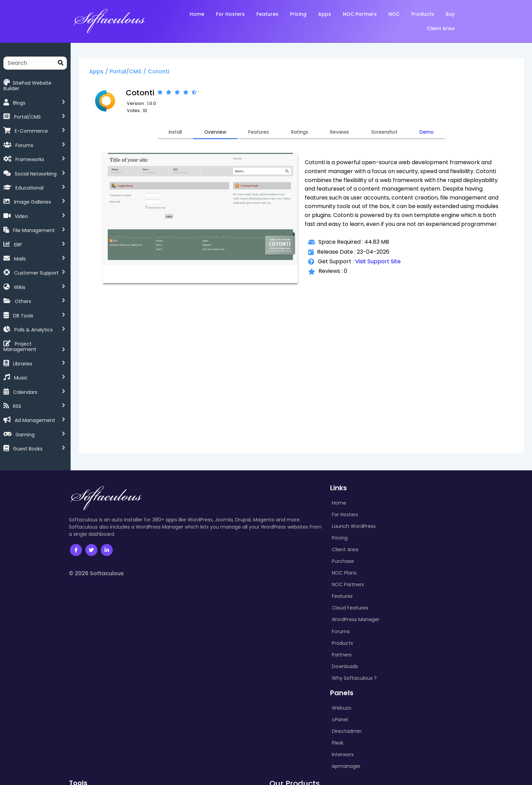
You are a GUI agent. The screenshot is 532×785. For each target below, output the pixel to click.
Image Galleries (33, 196)
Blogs (19, 97)
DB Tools (23, 310)
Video (21, 211)
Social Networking (36, 168)
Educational (29, 182)
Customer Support (36, 267)
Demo (458, 135)
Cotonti (180, 73)
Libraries (23, 353)
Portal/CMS (27, 111)
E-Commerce (31, 125)
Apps (118, 73)
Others (23, 296)
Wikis (20, 282)
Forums (24, 140)
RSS (17, 395)
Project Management (40, 338)
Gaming (25, 424)
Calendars (25, 381)
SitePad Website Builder (36, 82)
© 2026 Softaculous (96, 562)
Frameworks (30, 154)
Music (21, 367)
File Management (34, 225)
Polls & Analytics (34, 324)
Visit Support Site (388, 273)
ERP (18, 239)
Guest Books (28, 438)
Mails (20, 253)
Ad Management (35, 409)
